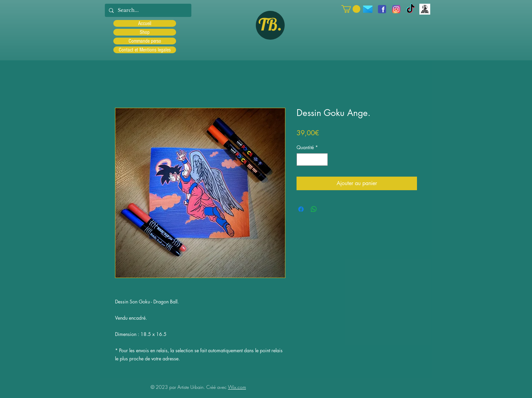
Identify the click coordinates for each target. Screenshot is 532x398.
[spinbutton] (312, 160)
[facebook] (382, 9)
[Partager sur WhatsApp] (314, 209)
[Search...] (147, 10)
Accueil (145, 23)
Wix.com (237, 387)
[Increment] (322, 160)
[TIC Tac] (411, 9)
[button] (351, 9)
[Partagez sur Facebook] (301, 209)
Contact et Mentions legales (145, 50)
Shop (145, 32)
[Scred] (425, 9)
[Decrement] (302, 160)
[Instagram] (396, 9)
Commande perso (145, 41)
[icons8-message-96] (368, 9)
